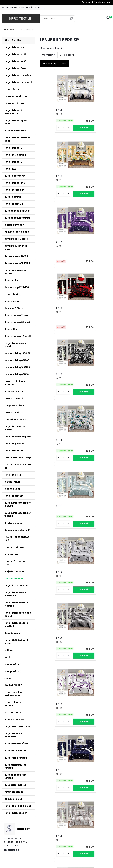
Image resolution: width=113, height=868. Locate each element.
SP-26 (46, 110)
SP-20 (46, 521)
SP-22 (64, 729)
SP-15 (46, 245)
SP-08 (81, 521)
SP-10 (81, 314)
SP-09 (46, 383)
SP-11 (45, 314)
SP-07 (46, 452)
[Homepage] (3, 8)
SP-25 (81, 591)
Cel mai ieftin (49, 55)
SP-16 (81, 179)
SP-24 (46, 659)
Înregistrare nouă (103, 2)
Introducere (9, 30)
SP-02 (81, 383)
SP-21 (81, 452)
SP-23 (81, 659)
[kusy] (48, 131)
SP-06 (46, 590)
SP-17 (46, 179)
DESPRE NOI (12, 8)
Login (87, 2)
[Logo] (21, 19)
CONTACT (41, 8)
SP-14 (81, 245)
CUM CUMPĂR (26, 8)
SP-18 (81, 110)
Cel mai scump (67, 55)
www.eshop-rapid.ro (65, 865)
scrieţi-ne (13, 850)
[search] (71, 20)
